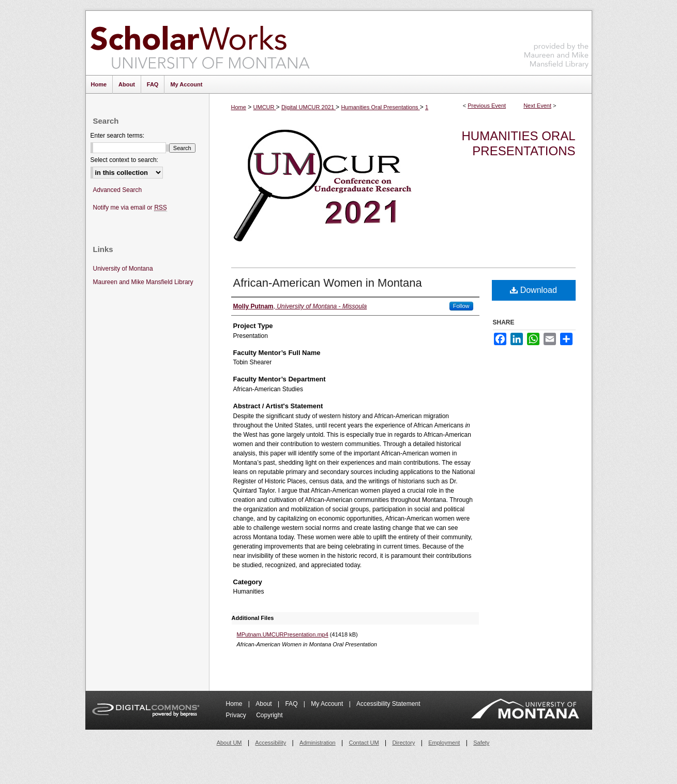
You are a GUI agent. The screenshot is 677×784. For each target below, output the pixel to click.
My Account (328, 704)
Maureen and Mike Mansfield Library (556, 41)
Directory (403, 743)
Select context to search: (124, 160)
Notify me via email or (130, 208)
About (265, 704)
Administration (318, 743)
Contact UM (364, 743)
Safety (481, 743)
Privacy (237, 715)
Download (533, 290)
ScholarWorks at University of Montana (200, 43)
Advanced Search (118, 190)
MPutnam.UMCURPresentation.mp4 (283, 634)
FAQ (292, 704)
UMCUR (265, 107)
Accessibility (270, 743)
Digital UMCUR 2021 (309, 107)
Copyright (269, 715)
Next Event (537, 106)
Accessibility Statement (388, 704)
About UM (229, 743)
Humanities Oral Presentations (380, 107)
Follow (461, 306)
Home (239, 107)
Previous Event (487, 106)
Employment (444, 743)
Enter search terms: (118, 136)
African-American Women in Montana (328, 283)
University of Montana (123, 269)
